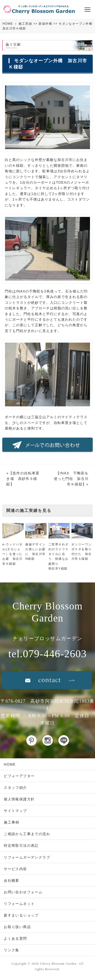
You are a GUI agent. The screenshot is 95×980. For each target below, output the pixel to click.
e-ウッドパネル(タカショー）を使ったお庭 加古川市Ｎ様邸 (12, 554)
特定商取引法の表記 (21, 845)
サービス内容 (15, 869)
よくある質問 (15, 938)
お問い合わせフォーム (23, 892)
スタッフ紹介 (15, 788)
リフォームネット (19, 904)
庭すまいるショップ (21, 915)
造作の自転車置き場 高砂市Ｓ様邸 (23, 479)
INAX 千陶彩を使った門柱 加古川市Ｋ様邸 (71, 479)
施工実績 (25, 24)
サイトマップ (15, 811)
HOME (8, 24)
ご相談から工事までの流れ (27, 834)
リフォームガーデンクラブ (27, 857)
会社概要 (12, 880)
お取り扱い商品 (17, 927)
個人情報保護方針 (19, 799)
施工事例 (12, 822)
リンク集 (12, 950)
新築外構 (45, 24)
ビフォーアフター (19, 776)
